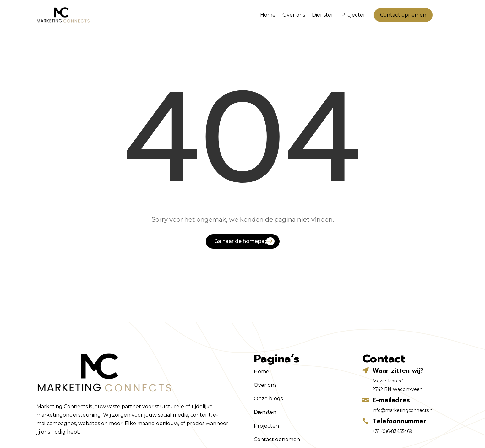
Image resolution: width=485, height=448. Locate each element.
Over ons (294, 15)
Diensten (323, 15)
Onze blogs (268, 399)
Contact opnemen (403, 15)
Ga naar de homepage (243, 241)
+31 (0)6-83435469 (392, 431)
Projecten (354, 15)
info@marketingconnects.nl (403, 410)
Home (268, 15)
